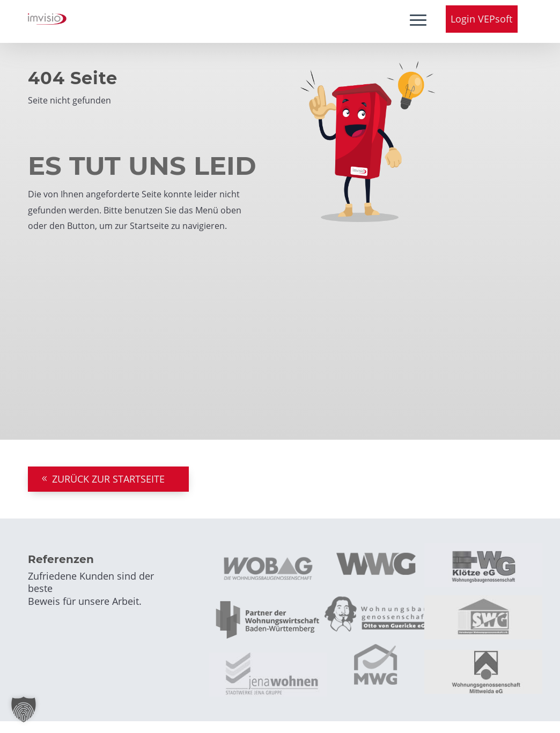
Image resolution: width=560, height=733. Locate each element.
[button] (24, 709)
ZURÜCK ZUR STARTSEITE (108, 479)
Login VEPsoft (481, 19)
